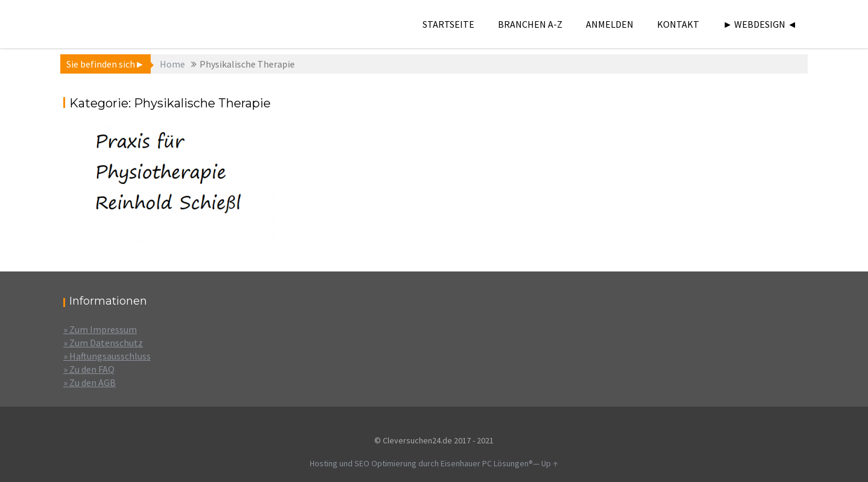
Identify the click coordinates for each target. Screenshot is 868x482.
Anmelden (610, 24)
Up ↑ (550, 463)
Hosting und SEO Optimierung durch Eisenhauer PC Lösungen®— (426, 463)
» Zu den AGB (90, 382)
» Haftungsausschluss (107, 356)
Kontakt (678, 24)
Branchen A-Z (530, 24)
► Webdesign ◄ (760, 24)
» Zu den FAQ (89, 369)
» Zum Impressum (100, 329)
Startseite (448, 24)
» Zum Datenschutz (103, 343)
